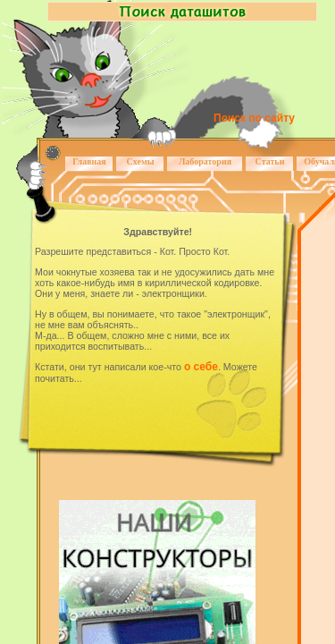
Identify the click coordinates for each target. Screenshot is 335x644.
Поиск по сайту (254, 118)
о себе (201, 367)
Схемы (140, 161)
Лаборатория (205, 161)
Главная (89, 161)
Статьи (270, 161)
